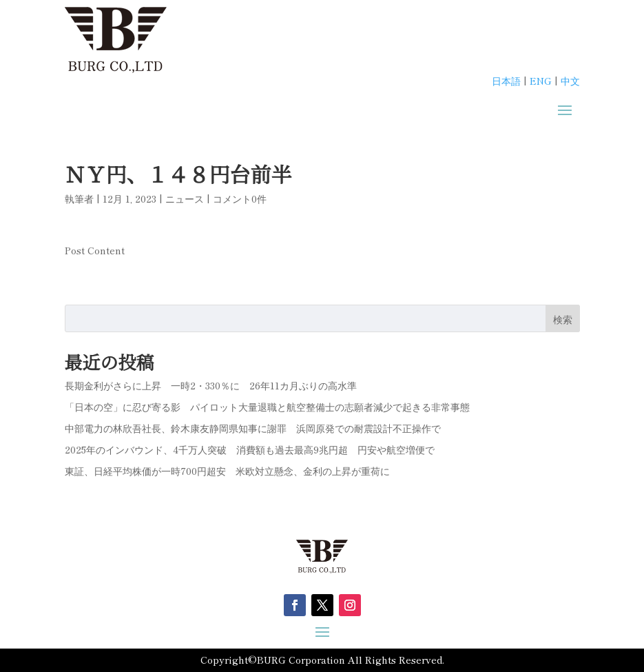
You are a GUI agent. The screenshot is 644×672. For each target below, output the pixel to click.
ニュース (185, 198)
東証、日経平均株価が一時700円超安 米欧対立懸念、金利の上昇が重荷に (227, 471)
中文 (570, 81)
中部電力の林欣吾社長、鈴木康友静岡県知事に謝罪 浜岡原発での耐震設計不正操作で (253, 428)
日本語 (506, 81)
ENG (541, 81)
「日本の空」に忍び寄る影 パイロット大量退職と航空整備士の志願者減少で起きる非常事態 (267, 407)
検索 (563, 319)
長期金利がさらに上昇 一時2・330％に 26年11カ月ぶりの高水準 (211, 385)
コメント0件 (240, 198)
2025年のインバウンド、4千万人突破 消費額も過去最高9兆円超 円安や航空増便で (250, 449)
